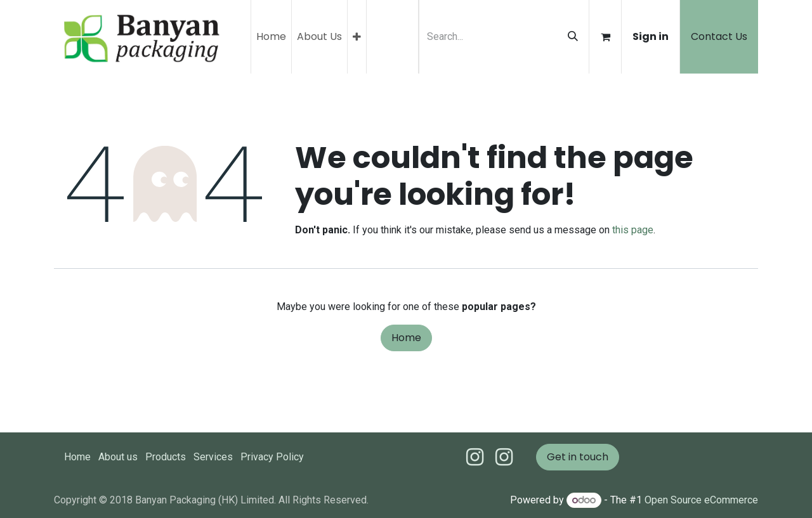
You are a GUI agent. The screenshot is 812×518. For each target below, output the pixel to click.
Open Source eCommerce (701, 500)
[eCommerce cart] (605, 37)
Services (213, 457)
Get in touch (578, 457)
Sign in (651, 36)
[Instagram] (504, 457)
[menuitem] (271, 37)
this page (633, 230)
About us (118, 457)
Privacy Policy (272, 457)
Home (406, 338)
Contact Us (719, 36)
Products (166, 457)
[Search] (573, 37)
